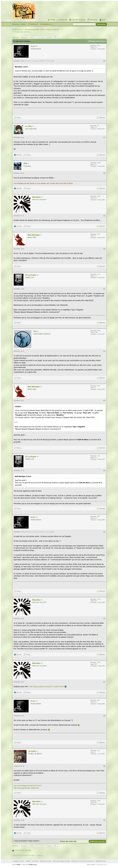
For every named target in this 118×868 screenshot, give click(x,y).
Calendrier (94, 20)
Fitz (35, 331)
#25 (104, 532)
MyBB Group (33, 865)
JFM (25, 164)
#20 (104, 249)
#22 (104, 351)
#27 (104, 682)
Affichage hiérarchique (97, 41)
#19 (104, 216)
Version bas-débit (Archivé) (61, 861)
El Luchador (31, 275)
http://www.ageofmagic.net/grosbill (26, 788)
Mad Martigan (34, 235)
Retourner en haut (45, 861)
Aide (104, 20)
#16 (104, 61)
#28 (104, 716)
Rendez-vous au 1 (18, 30)
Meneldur (36, 197)
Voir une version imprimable (23, 850)
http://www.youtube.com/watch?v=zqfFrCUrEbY (47, 687)
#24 (104, 471)
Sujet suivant (33, 841)
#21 (104, 289)
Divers (42, 30)
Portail (52, 20)
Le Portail (35, 861)
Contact (28, 861)
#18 (104, 173)
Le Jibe (28, 126)
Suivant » (50, 37)
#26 (104, 619)
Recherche (63, 20)
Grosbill (32, 751)
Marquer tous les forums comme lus (83, 861)
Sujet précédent (21, 841)
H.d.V (33, 46)
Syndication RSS (101, 861)
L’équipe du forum (18, 861)
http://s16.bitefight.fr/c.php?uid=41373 (27, 786)
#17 (104, 137)
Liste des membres (79, 20)
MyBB (18, 865)
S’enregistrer (44, 24)
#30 (104, 820)
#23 (104, 401)
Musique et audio (51, 30)
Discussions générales (32, 30)
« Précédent (23, 37)
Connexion (34, 24)
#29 (104, 766)
